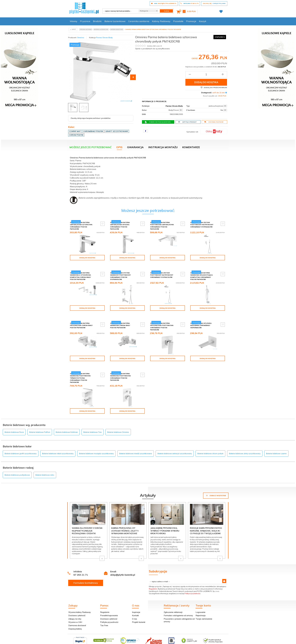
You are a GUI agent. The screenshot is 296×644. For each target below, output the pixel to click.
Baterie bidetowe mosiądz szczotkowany (96, 447)
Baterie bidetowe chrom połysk (210, 447)
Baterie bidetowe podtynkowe (17, 469)
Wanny (73, 21)
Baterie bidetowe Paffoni (40, 426)
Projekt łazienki (139, 616)
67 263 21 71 (81, 568)
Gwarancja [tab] (135, 147)
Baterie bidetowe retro (45, 469)
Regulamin (153, 582)
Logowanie (200, 606)
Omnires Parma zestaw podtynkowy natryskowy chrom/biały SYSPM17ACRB (162, 273)
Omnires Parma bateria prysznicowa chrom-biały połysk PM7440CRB (81, 321)
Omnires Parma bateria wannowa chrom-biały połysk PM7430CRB (120, 321)
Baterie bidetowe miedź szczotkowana (136, 447)
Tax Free (104, 619)
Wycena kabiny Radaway (80, 606)
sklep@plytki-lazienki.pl (123, 568)
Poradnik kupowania (109, 609)
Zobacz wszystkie (216, 489)
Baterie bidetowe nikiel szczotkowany (58, 447)
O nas (135, 612)
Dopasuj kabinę (75, 622)
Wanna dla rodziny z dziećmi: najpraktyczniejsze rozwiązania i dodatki (87, 524)
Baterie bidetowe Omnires (118, 426)
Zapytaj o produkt (187, 122)
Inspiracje (136, 606)
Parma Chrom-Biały (104, 38)
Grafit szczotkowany (117, 131)
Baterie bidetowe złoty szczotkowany (245, 447)
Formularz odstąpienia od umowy (178, 609)
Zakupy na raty (75, 612)
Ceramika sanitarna (139, 21)
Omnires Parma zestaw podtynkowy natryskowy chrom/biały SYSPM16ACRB (202, 225)
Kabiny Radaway (161, 21)
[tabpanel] (148, 179)
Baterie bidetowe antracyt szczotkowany (175, 447)
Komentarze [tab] (191, 147)
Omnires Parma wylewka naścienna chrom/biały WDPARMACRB (201, 321)
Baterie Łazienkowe (115, 21)
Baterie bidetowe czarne (276, 447)
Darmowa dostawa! (77, 619)
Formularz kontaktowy (86, 576)
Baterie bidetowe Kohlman (67, 426)
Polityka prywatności (109, 616)
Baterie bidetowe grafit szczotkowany (21, 447)
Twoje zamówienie (204, 612)
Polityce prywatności (192, 587)
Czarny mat (75, 131)
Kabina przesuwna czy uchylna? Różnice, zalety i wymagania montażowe (125, 524)
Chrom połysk (76, 135)
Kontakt (135, 609)
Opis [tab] (119, 147)
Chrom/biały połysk (93, 131)
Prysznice (85, 21)
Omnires (81, 38)
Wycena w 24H (75, 616)
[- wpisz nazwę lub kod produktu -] (120, 11)
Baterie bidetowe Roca (14, 426)
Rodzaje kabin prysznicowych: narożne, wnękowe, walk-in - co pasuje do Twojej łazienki (206, 524)
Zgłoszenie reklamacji (173, 606)
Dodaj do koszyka (206, 82)
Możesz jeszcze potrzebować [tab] (91, 147)
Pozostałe (178, 21)
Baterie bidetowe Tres (93, 426)
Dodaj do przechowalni (214, 87)
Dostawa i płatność (214, 122)
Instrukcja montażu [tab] (163, 147)
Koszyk (203, 21)
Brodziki (97, 21)
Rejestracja (201, 609)
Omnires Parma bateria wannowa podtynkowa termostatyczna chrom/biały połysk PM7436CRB (80, 372)
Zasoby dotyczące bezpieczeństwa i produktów (91, 118)
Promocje (191, 21)
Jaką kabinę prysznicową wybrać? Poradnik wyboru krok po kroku (165, 524)
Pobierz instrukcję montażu (158, 122)
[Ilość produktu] (206, 74)
